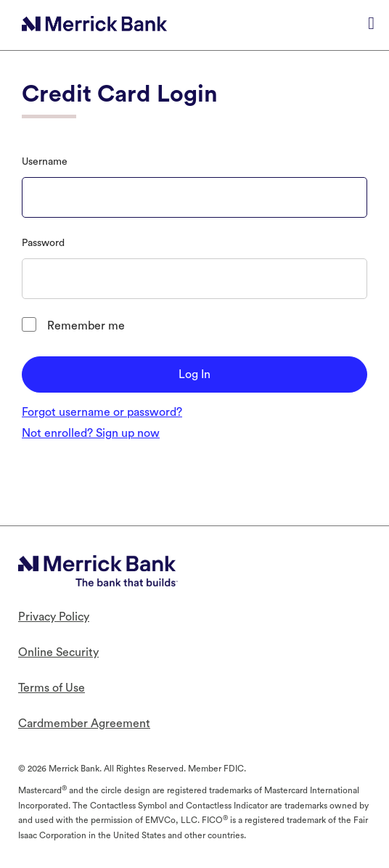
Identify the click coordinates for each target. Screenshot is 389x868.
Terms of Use (52, 688)
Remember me (86, 326)
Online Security (58, 652)
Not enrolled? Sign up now (91, 433)
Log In (194, 374)
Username (45, 162)
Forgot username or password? (102, 412)
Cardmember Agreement (84, 724)
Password (43, 243)
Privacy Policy (54, 617)
